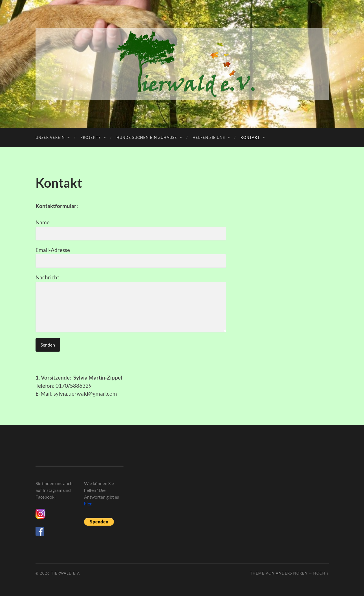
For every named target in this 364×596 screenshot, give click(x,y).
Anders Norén (292, 573)
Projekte (91, 137)
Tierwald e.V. (66, 573)
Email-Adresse (131, 257)
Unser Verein (50, 137)
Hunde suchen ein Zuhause (147, 137)
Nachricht (131, 303)
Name (131, 230)
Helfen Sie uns (209, 137)
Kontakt (250, 137)
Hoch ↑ (321, 573)
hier (88, 504)
